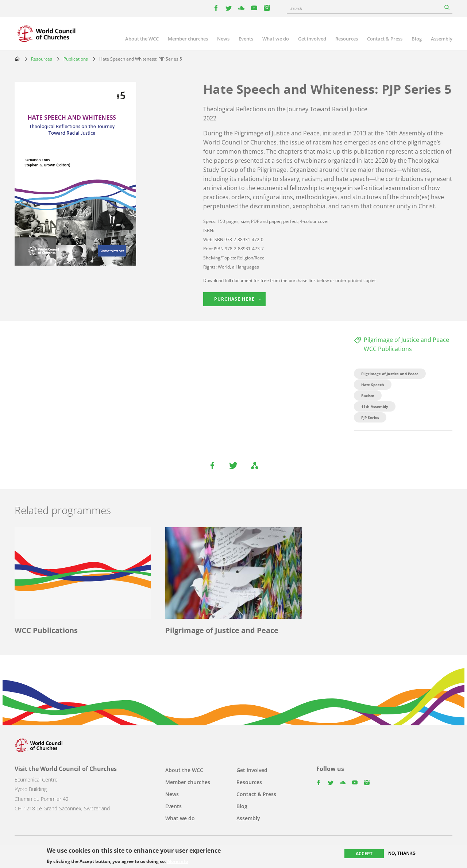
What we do (276, 39)
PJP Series (370, 417)
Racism (368, 396)
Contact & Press (385, 39)
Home (17, 59)
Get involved (312, 39)
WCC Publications (388, 349)
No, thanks (402, 853)
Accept (364, 854)
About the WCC (142, 39)
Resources (347, 39)
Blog (417, 39)
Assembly (442, 39)
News (223, 39)
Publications (76, 59)
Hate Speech (373, 385)
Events (246, 39)
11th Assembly (375, 406)
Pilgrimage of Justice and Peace (406, 340)
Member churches (188, 39)
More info (177, 862)
